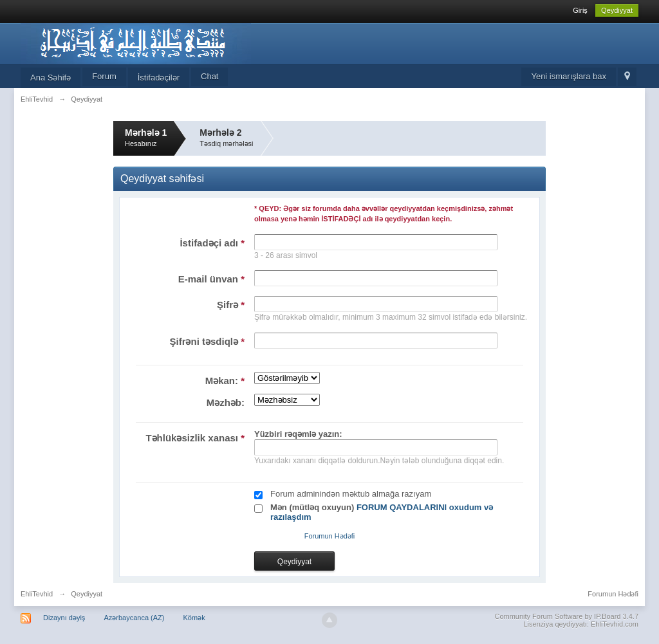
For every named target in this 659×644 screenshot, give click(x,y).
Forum (104, 76)
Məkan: (225, 381)
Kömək (194, 618)
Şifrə (231, 305)
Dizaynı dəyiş (64, 618)
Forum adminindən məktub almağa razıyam (351, 494)
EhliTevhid (37, 594)
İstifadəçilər (159, 78)
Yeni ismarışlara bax (569, 76)
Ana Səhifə (51, 78)
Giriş (580, 10)
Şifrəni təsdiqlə (207, 341)
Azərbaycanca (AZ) (134, 618)
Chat (209, 76)
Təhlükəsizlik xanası (195, 438)
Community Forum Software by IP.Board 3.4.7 (566, 616)
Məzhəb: (226, 402)
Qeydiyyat (617, 10)
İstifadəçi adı (212, 243)
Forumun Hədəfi (330, 536)
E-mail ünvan (211, 279)
